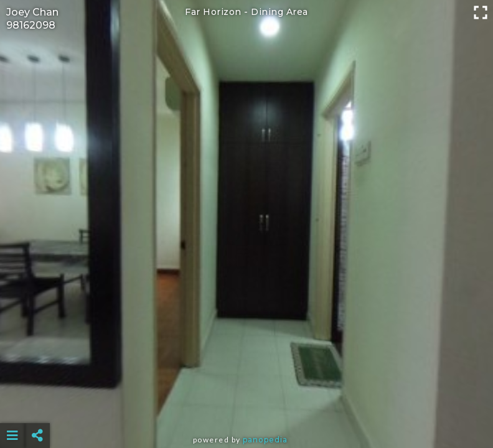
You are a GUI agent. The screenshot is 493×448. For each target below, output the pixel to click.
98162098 (31, 25)
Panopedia (265, 440)
